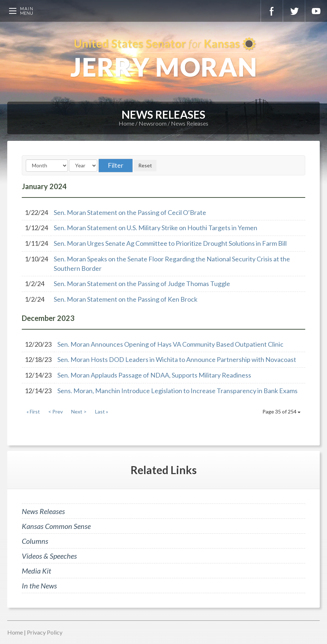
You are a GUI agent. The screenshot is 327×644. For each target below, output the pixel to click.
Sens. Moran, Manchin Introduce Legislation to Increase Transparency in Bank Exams (177, 391)
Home (126, 123)
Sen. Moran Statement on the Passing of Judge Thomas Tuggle (142, 284)
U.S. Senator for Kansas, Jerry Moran (163, 58)
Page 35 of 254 (281, 411)
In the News (39, 586)
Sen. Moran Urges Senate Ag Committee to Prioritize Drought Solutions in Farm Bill (170, 243)
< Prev (56, 411)
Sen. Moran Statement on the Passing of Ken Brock (126, 299)
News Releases (190, 123)
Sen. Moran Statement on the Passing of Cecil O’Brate (130, 212)
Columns (35, 541)
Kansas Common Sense (56, 526)
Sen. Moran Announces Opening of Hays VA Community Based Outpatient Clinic (170, 344)
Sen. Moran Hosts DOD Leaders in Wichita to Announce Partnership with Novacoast (177, 359)
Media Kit (36, 571)
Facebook (272, 11)
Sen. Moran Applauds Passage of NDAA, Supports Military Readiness (154, 375)
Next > (79, 411)
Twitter (294, 11)
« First (33, 411)
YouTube (316, 11)
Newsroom (153, 123)
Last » (102, 411)
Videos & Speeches (49, 556)
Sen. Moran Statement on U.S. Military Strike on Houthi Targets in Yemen (156, 228)
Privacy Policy (45, 632)
